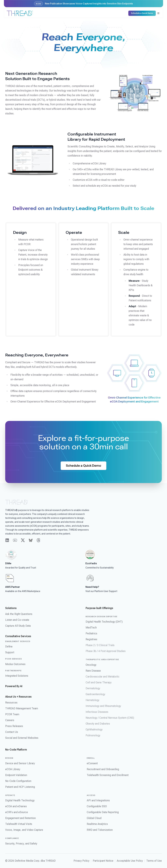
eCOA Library (13, 769)
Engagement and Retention (20, 818)
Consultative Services (18, 636)
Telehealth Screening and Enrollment (108, 775)
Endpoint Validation (16, 775)
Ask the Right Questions (19, 614)
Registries (91, 639)
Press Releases (14, 726)
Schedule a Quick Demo (83, 466)
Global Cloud (94, 818)
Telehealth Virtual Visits (19, 824)
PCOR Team (12, 714)
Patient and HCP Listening (20, 787)
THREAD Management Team (22, 708)
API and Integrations (98, 800)
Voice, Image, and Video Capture (24, 830)
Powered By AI (14, 686)
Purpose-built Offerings (99, 608)
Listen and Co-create (17, 620)
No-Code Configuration (18, 781)
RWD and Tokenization (100, 830)
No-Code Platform (16, 750)
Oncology (91, 665)
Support (10, 652)
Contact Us (12, 732)
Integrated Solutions (17, 676)
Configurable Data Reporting (103, 812)
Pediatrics (91, 633)
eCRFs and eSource (17, 812)
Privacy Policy (81, 861)
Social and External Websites (22, 738)
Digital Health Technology (20, 800)
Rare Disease (93, 671)
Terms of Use (154, 861)
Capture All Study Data (18, 626)
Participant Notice (103, 861)
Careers (10, 720)
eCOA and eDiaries (16, 806)
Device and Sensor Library (20, 763)
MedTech (91, 628)
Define (9, 647)
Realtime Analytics (97, 824)
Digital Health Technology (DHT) (104, 622)
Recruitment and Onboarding (103, 769)
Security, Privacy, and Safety (21, 844)
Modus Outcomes (15, 664)
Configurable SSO (97, 806)
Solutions (11, 608)
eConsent (92, 763)
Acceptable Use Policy (130, 861)
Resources (11, 703)
